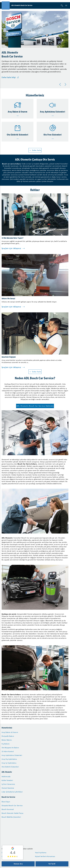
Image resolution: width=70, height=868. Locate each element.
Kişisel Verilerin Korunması (45, 856)
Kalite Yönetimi (7, 780)
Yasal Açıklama (41, 853)
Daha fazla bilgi (9, 77)
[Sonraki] (66, 84)
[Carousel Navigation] (63, 84)
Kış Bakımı (6, 744)
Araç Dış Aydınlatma (9, 759)
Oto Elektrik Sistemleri (10, 767)
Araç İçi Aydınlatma (9, 763)
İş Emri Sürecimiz (8, 784)
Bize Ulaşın (6, 802)
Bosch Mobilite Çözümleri (11, 817)
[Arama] (62, 5)
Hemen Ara (18, 864)
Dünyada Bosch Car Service (12, 806)
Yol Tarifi (52, 864)
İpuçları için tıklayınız (11, 248)
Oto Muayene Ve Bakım (10, 748)
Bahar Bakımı (7, 740)
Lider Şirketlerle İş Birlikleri (12, 792)
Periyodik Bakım (8, 736)
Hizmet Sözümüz (8, 788)
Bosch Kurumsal (8, 809)
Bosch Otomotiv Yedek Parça (12, 813)
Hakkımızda (6, 777)
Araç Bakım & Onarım (10, 732)
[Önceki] (61, 84)
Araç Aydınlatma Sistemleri (12, 755)
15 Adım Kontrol (8, 751)
